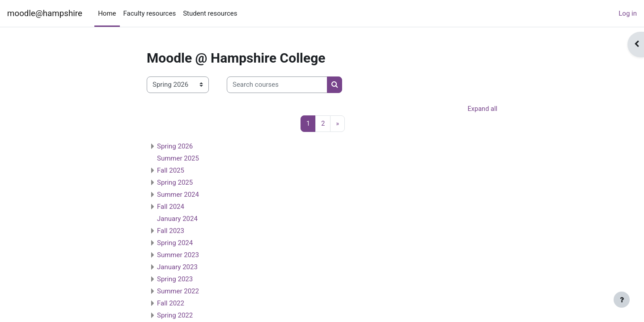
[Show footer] (622, 300)
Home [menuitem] (107, 13)
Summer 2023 (178, 255)
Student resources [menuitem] (210, 13)
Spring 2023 (175, 280)
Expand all (482, 109)
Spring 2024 (175, 243)
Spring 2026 (175, 147)
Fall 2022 (171, 304)
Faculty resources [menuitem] (150, 13)
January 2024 (177, 219)
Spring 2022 (175, 316)
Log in (628, 13)
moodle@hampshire (45, 13)
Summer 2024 (178, 195)
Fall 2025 (171, 171)
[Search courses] (277, 85)
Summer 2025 (178, 159)
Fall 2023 (171, 231)
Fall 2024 (171, 207)
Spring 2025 (175, 183)
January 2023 (177, 267)
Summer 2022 (178, 292)
